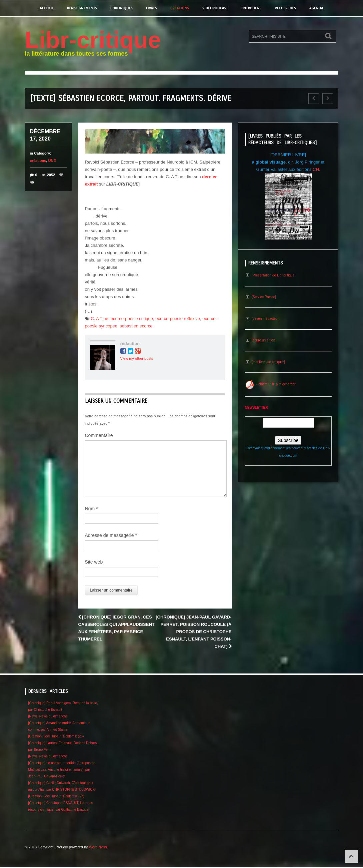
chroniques (121, 8)
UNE (52, 161)
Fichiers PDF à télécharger (270, 384)
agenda (316, 8)
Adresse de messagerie (111, 535)
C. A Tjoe (99, 319)
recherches (285, 8)
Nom (91, 509)
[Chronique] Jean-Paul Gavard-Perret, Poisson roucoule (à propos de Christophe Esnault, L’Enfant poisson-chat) (193, 632)
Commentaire (99, 435)
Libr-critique (93, 40)
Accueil (47, 8)
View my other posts (137, 358)
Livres (151, 8)
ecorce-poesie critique (132, 319)
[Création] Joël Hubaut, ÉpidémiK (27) (56, 796)
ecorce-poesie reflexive (178, 319)
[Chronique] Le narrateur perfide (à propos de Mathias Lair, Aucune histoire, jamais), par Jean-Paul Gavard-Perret (62, 770)
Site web (94, 562)
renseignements (82, 8)
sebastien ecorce (136, 326)
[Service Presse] (261, 297)
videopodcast (215, 8)
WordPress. (98, 847)
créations (180, 8)
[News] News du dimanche (48, 716)
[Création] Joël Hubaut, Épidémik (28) (56, 736)
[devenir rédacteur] (262, 319)
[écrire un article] (261, 340)
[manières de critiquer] (265, 362)
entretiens (251, 8)
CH (316, 169)
